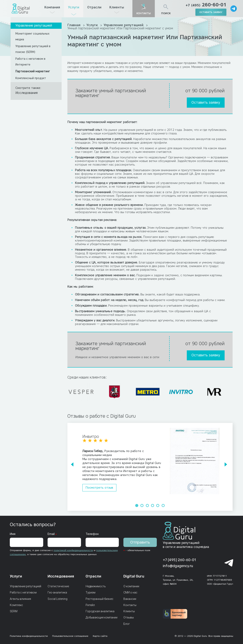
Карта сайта (100, 636)
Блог (127, 624)
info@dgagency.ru (178, 566)
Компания (52, 7)
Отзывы (129, 617)
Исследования (26, 93)
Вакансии (130, 599)
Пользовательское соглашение (70, 636)
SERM (14, 611)
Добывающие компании (101, 617)
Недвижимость (96, 586)
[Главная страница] (21, 9)
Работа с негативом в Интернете (30, 62)
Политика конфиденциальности (29, 636)
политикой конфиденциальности (73, 550)
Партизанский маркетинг (33, 71)
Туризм (90, 592)
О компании (131, 586)
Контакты (130, 605)
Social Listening (57, 599)
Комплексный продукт (31, 78)
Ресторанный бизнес (99, 599)
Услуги (74, 7)
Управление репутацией (34, 25)
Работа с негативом (23, 592)
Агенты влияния (20, 599)
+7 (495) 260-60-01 (179, 560)
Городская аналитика (100, 611)
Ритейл (90, 605)
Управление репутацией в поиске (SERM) (33, 49)
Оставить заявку (206, 102)
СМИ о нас (130, 592)
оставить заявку (211, 12)
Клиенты (117, 7)
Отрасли (94, 7)
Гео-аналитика (57, 592)
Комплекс (16, 605)
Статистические (58, 586)
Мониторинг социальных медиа (32, 37)
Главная (74, 25)
